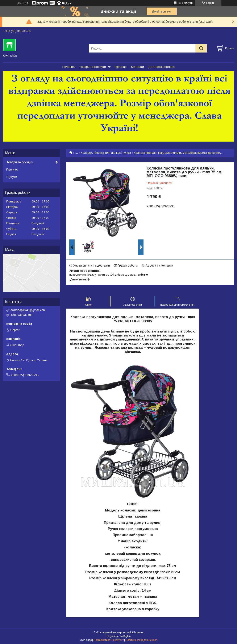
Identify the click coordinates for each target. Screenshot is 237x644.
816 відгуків (186, 3)
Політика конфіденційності (141, 640)
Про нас (121, 67)
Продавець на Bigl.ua (118, 636)
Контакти (137, 67)
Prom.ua (138, 632)
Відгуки (12, 177)
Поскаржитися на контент (109, 640)
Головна (68, 67)
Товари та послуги (92, 67)
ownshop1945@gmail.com (28, 310)
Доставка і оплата (161, 67)
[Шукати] (201, 48)
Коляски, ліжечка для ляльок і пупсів (106, 153)
